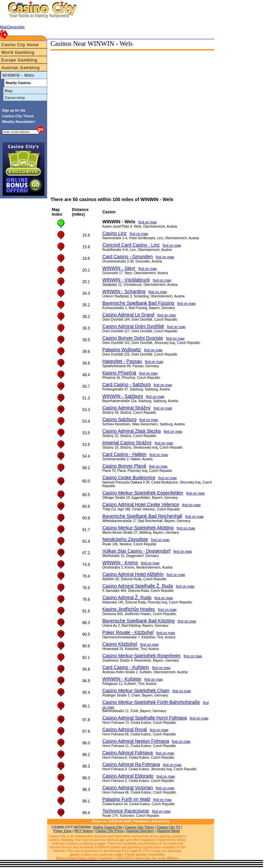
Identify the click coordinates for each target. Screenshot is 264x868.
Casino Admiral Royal (125, 729)
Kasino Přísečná (119, 373)
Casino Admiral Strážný (127, 408)
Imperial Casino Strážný (127, 443)
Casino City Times (140, 827)
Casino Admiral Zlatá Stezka (132, 431)
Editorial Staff (120, 821)
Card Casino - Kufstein (126, 667)
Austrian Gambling (21, 68)
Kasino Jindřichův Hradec (129, 609)
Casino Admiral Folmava (128, 753)
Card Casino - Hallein (124, 454)
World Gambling (18, 53)
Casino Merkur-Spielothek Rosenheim (141, 656)
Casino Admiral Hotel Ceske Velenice (141, 504)
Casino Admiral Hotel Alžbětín (133, 574)
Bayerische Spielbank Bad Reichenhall (142, 516)
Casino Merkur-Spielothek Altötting (138, 528)
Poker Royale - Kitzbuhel (128, 632)
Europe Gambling (19, 60)
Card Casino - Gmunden (128, 257)
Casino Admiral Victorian (128, 788)
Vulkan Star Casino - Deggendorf (136, 551)
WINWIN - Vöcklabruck (126, 280)
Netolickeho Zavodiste (125, 539)
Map (9, 91)
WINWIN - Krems (120, 563)
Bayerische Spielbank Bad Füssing (138, 303)
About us (99, 821)
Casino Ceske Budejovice (129, 478)
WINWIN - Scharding (124, 291)
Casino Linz (114, 233)
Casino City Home (20, 45)
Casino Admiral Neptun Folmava (136, 741)
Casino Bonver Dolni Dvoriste (133, 338)
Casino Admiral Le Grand (128, 315)
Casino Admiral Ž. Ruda (127, 597)
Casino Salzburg (119, 419)
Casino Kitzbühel (120, 644)
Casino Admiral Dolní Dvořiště (133, 326)
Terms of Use (66, 858)
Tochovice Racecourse (126, 811)
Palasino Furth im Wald (126, 799)
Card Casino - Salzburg (127, 384)
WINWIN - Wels (18, 75)
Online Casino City (108, 827)
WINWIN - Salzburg (123, 396)
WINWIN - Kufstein (122, 679)
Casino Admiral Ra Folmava (131, 764)
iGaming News (169, 831)
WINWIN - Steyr (119, 268)
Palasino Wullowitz (122, 350)
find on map (147, 222)
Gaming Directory (140, 831)
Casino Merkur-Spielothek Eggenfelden (143, 493)
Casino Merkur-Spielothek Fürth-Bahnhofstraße (151, 702)
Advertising (161, 821)
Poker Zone (62, 831)
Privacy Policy (87, 858)
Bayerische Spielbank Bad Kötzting (138, 621)
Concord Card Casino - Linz (131, 245)
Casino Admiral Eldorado (128, 776)
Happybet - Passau (122, 361)
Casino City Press (109, 831)
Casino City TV (169, 827)
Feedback (141, 821)
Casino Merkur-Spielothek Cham (136, 691)
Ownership (15, 98)
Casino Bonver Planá (124, 466)
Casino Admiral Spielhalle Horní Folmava (144, 718)
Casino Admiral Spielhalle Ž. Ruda (137, 586)
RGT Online (84, 831)
